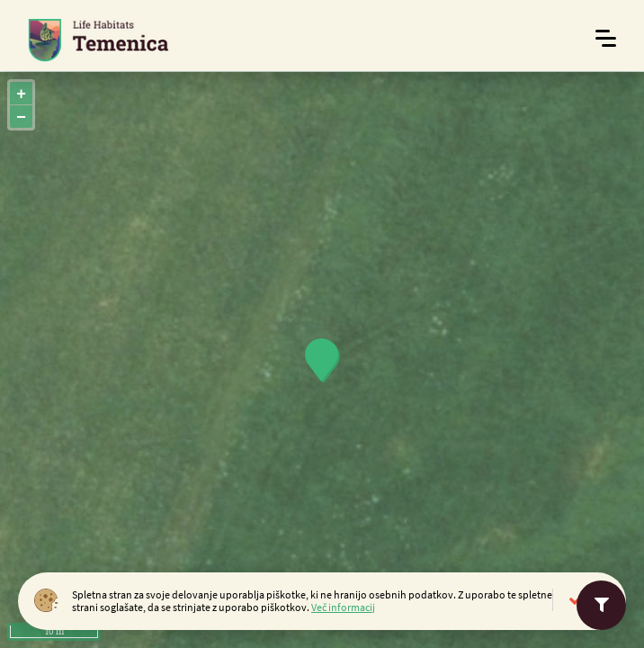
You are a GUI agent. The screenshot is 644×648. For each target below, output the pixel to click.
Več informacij (343, 607)
